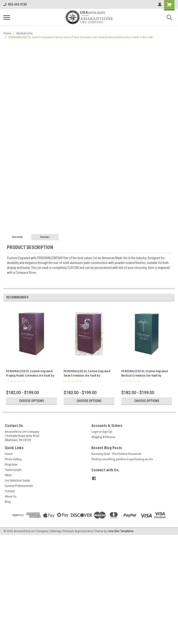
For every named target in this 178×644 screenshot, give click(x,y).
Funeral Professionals (19, 486)
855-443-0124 (15, 4)
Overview (17, 237)
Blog (8, 502)
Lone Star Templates (120, 531)
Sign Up (107, 432)
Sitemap (55, 531)
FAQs (8, 475)
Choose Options (31, 401)
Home (7, 33)
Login (95, 432)
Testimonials (13, 470)
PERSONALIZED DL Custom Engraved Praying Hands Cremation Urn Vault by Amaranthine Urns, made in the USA (30, 374)
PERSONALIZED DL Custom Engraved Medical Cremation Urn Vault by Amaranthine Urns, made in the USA (145, 374)
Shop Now (11, 465)
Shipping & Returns (103, 437)
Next (171, 297)
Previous (164, 297)
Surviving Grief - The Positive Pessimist (116, 454)
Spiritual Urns (24, 33)
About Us (11, 497)
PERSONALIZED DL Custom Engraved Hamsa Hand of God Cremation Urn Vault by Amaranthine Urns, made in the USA (81, 37)
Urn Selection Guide (17, 481)
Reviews (45, 237)
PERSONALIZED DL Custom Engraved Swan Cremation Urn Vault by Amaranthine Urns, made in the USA (87, 374)
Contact (10, 491)
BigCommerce (84, 531)
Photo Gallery (13, 459)
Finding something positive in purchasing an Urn (122, 459)
